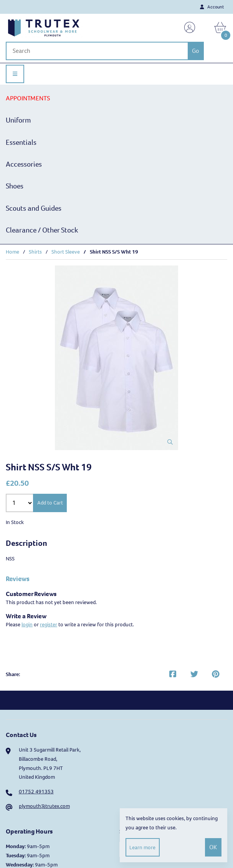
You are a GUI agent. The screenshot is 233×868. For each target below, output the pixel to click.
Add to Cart (50, 503)
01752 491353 (36, 792)
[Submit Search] (196, 51)
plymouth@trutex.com (44, 806)
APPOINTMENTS (28, 98)
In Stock (15, 522)
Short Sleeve (66, 252)
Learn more (142, 848)
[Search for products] (97, 51)
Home (12, 252)
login (27, 625)
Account (212, 7)
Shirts (35, 252)
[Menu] (15, 74)
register (49, 625)
